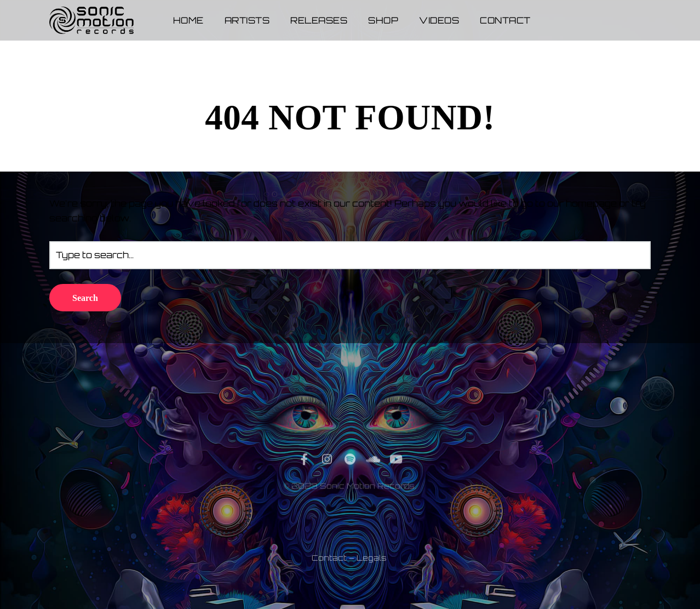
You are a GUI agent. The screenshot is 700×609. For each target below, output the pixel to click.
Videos (439, 20)
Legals (372, 584)
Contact (505, 20)
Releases (319, 20)
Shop (383, 20)
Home (188, 20)
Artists (247, 20)
